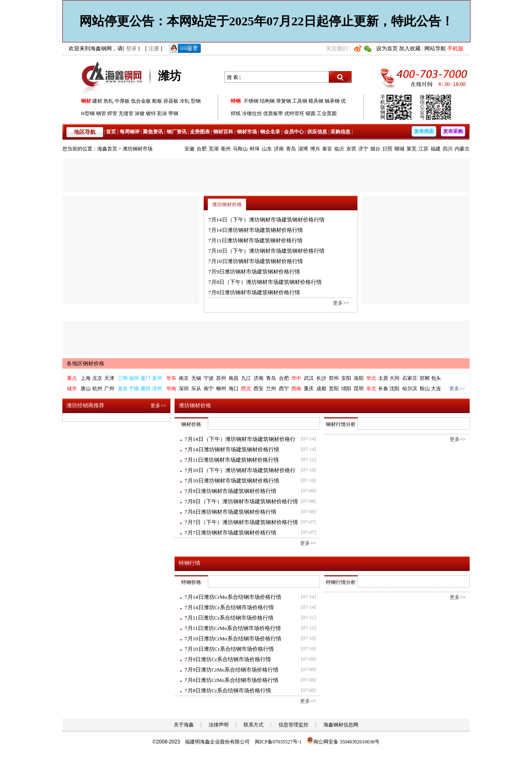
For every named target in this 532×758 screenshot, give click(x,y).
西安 (259, 389)
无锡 (196, 378)
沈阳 (394, 389)
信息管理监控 (293, 725)
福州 (134, 378)
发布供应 (424, 131)
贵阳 (334, 389)
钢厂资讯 (177, 132)
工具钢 (300, 101)
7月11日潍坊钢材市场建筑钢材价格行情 (255, 240)
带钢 (173, 113)
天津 (109, 378)
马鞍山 (240, 149)
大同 (394, 378)
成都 (321, 389)
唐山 (86, 389)
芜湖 (214, 149)
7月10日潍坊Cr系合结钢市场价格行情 (229, 649)
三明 (123, 378)
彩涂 (162, 113)
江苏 (424, 149)
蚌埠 (255, 149)
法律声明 (219, 725)
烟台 (375, 149)
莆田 (145, 389)
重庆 (309, 389)
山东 (267, 149)
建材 (97, 101)
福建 (436, 149)
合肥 (202, 149)
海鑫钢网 (113, 77)
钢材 (86, 101)
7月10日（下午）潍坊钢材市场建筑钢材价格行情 (266, 251)
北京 (97, 378)
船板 (157, 101)
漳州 (157, 389)
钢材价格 (191, 424)
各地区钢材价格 (85, 363)
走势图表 (200, 132)
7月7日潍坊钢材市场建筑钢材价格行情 (230, 533)
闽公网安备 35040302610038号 (343, 742)
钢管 (101, 113)
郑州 (334, 378)
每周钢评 (130, 132)
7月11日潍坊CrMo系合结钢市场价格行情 (233, 628)
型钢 (196, 101)
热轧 (108, 101)
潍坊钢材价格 (227, 204)
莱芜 (411, 149)
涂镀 (140, 113)
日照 (387, 149)
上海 (86, 378)
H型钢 (88, 113)
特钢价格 (191, 582)
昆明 (359, 389)
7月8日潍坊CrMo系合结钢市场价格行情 (232, 680)
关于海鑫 (184, 725)
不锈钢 (251, 101)
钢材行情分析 (341, 424)
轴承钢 (332, 101)
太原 (383, 378)
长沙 (321, 378)
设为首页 (387, 48)
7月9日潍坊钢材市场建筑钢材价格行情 (254, 272)
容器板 (171, 101)
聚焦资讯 (153, 132)
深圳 (184, 389)
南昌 (234, 378)
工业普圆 (327, 113)
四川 (448, 149)
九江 (246, 378)
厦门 (145, 378)
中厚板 (122, 101)
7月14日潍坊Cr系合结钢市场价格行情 (229, 607)
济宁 (363, 149)
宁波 (209, 378)
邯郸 (425, 378)
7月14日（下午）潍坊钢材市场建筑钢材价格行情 (266, 220)
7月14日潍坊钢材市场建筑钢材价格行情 (256, 230)
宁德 (134, 389)
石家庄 (410, 378)
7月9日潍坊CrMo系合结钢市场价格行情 (232, 670)
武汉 (309, 378)
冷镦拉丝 (252, 113)
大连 (436, 389)
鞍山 (425, 389)
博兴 (315, 149)
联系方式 (254, 725)
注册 (154, 48)
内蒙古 (462, 149)
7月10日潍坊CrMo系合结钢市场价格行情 (233, 639)
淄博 (303, 149)
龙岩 (123, 389)
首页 (111, 132)
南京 (184, 378)
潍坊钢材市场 (138, 149)
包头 (436, 378)
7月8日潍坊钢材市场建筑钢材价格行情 (254, 292)
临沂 (339, 149)
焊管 (112, 113)
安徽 (190, 149)
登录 (131, 48)
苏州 (221, 378)
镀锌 (151, 113)
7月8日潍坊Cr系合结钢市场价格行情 (228, 690)
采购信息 (340, 132)
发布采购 (453, 131)
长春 (383, 389)
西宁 (284, 389)
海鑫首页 (107, 149)
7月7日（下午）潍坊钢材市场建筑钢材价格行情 (241, 522)
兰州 (271, 389)
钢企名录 (270, 132)
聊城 (399, 149)
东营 (351, 149)
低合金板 (141, 101)
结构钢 (267, 101)
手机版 (455, 48)
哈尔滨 (410, 389)
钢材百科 (223, 132)
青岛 (291, 149)
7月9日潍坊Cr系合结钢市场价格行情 (228, 659)
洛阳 (359, 378)
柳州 (221, 389)
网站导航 (435, 48)
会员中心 (294, 132)
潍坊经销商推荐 (85, 405)
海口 (234, 389)
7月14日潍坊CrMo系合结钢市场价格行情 (233, 597)
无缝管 (126, 113)
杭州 (97, 389)
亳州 (226, 149)
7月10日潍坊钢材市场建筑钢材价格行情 (256, 261)
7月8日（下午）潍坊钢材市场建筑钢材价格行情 (265, 282)
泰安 (327, 149)
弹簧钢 (283, 101)
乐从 (196, 389)
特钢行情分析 (341, 582)
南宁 (209, 389)
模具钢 (316, 101)
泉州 (157, 378)
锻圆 (310, 113)
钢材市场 (247, 132)
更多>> (341, 303)
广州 (109, 389)
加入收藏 (410, 48)
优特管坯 (294, 113)
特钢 (236, 101)
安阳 (346, 378)
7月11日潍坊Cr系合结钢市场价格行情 (229, 618)
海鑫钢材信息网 (341, 725)
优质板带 (273, 113)
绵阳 (346, 389)
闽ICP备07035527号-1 (278, 742)
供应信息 (317, 132)
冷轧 (185, 101)
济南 (279, 149)
